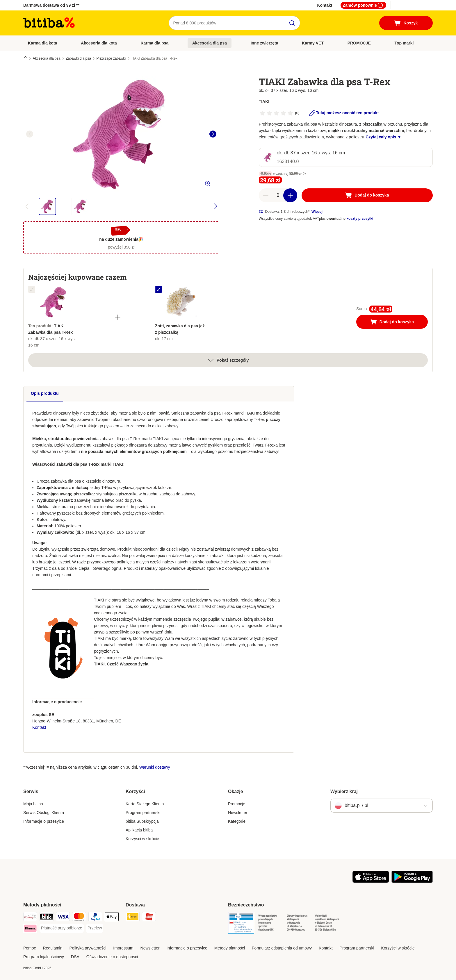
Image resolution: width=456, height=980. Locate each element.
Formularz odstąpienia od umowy (282, 948)
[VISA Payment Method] (63, 918)
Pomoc (30, 948)
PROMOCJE (359, 43)
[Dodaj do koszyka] (367, 195)
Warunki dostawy (155, 767)
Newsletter (238, 813)
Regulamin (53, 948)
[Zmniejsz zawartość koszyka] (266, 195)
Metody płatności (230, 948)
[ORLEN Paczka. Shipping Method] (149, 918)
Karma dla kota (42, 43)
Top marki (404, 43)
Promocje (237, 804)
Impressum (123, 948)
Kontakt (325, 5)
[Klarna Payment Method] (30, 929)
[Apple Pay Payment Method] (112, 918)
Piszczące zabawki (111, 58)
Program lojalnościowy (44, 957)
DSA (75, 957)
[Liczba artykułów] (278, 195)
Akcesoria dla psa (210, 43)
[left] (30, 134)
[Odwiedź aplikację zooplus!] (371, 881)
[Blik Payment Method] (47, 918)
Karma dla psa (154, 43)
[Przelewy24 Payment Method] (30, 918)
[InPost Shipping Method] (133, 918)
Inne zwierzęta (264, 43)
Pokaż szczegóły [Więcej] (228, 360)
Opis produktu (45, 393)
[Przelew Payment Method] (95, 928)
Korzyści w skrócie (142, 839)
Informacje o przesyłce (44, 821)
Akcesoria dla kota (99, 43)
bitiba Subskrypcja (142, 821)
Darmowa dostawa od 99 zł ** (51, 5)
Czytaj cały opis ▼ (383, 137)
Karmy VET (313, 43)
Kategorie (237, 821)
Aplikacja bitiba (139, 830)
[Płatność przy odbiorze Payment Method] (62, 928)
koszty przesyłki (360, 219)
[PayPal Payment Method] (95, 918)
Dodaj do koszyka (398, 322)
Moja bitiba (33, 804)
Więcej (317, 212)
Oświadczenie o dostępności (112, 957)
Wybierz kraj (344, 791)
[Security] (241, 924)
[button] (304, 174)
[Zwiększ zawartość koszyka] (290, 195)
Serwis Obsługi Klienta (44, 813)
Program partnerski (143, 813)
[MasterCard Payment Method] (79, 918)
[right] (213, 134)
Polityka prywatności (88, 948)
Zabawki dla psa (78, 58)
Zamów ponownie (363, 5)
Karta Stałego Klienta (145, 804)
